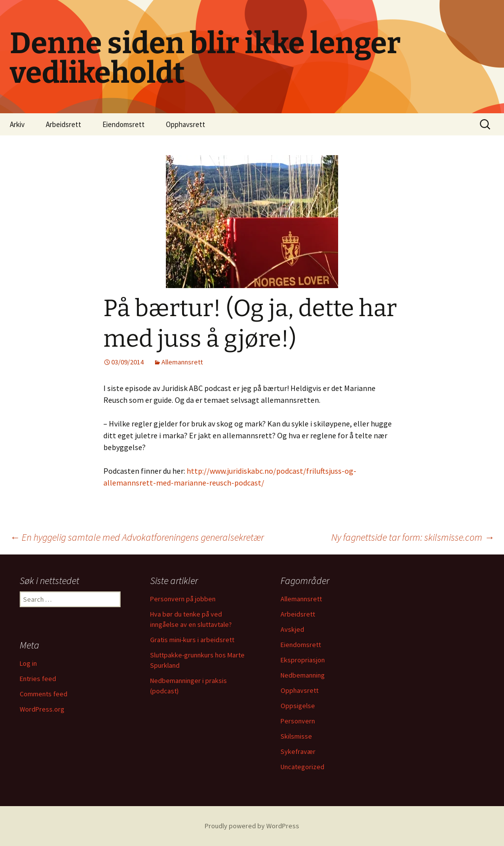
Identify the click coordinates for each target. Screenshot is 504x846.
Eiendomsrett (124, 124)
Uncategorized (302, 767)
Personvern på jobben (183, 599)
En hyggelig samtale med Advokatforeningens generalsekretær (137, 537)
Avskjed (292, 629)
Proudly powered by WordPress (252, 826)
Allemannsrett (182, 362)
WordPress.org (42, 709)
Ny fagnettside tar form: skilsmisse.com (413, 537)
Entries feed (38, 679)
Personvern (298, 721)
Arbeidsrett (63, 124)
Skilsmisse (296, 736)
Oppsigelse (298, 706)
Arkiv (17, 124)
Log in (28, 663)
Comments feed (44, 694)
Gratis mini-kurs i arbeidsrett (192, 640)
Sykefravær (298, 751)
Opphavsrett (186, 124)
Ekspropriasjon (303, 660)
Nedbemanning (303, 675)
